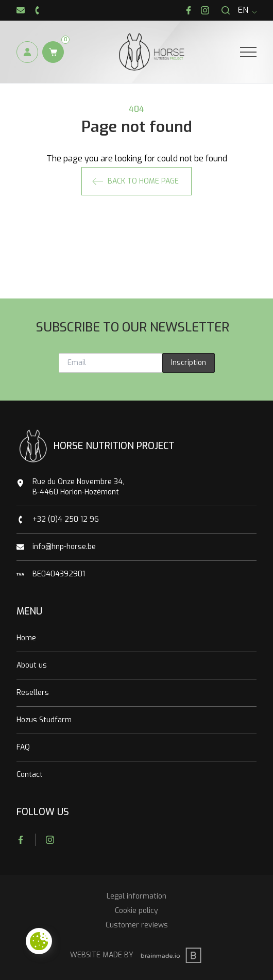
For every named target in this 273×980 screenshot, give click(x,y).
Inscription (189, 363)
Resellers (33, 693)
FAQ (23, 747)
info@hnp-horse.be (64, 547)
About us (32, 665)
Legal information (136, 896)
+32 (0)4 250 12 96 (66, 519)
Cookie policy (136, 911)
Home (26, 638)
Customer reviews (137, 925)
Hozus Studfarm (44, 720)
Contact (30, 775)
